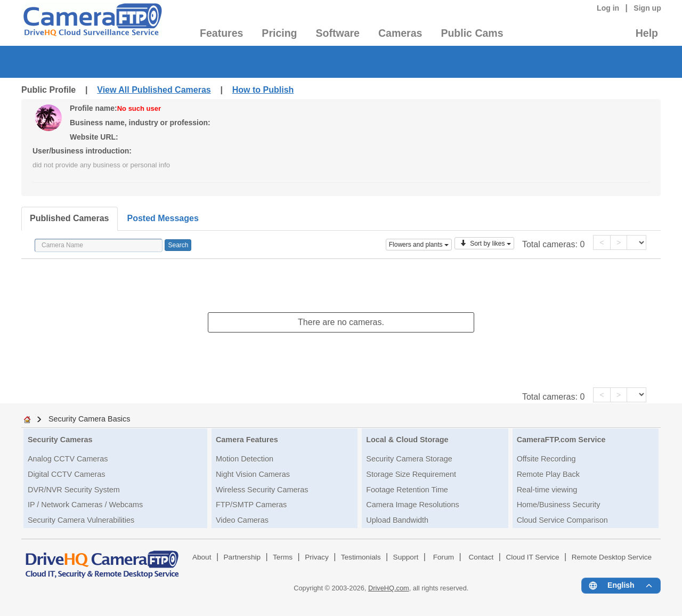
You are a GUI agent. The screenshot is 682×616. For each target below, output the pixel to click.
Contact (481, 557)
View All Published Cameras (154, 90)
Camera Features (247, 440)
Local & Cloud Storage (407, 440)
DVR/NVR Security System (74, 490)
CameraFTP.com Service (561, 440)
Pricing (279, 33)
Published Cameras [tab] (70, 218)
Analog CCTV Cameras (68, 459)
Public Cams (472, 33)
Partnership (242, 557)
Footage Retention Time (407, 490)
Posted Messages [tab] (163, 218)
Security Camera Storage (409, 459)
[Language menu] (621, 586)
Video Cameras (242, 520)
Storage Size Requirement (411, 474)
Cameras (400, 33)
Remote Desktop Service (612, 557)
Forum (444, 557)
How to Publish (263, 90)
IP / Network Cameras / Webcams (85, 505)
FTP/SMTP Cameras (251, 505)
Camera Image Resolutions (412, 505)
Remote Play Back (548, 474)
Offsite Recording (546, 459)
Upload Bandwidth (397, 520)
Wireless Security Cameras (262, 490)
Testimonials (361, 557)
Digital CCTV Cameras (67, 474)
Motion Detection (245, 459)
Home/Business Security (559, 505)
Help (647, 33)
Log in (608, 8)
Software (338, 33)
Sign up (647, 8)
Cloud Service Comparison (562, 520)
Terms (283, 557)
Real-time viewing (547, 490)
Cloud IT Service (532, 557)
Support (406, 557)
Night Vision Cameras (253, 474)
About (202, 557)
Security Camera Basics (90, 419)
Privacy (317, 557)
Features (221, 33)
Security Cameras (60, 440)
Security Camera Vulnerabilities (81, 520)
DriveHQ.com (389, 588)
